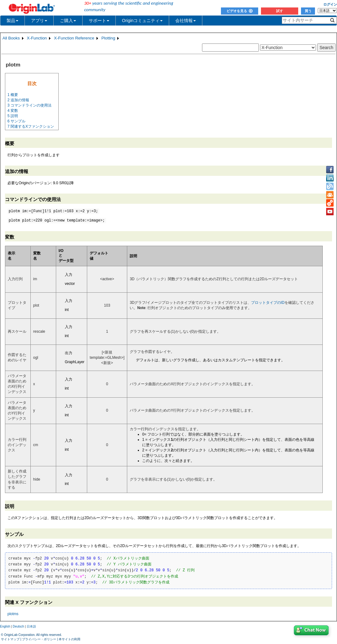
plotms (13, 614)
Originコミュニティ (142, 21)
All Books (11, 38)
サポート (99, 21)
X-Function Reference (74, 38)
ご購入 (68, 21)
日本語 (31, 626)
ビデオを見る (240, 11)
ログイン (330, 4)
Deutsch (18, 626)
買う (308, 11)
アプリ (39, 21)
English (5, 626)
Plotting (108, 38)
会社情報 (186, 21)
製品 (12, 21)
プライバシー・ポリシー (39, 639)
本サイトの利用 (70, 639)
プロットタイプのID (268, 303)
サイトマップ (10, 639)
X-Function (37, 38)
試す (280, 11)
